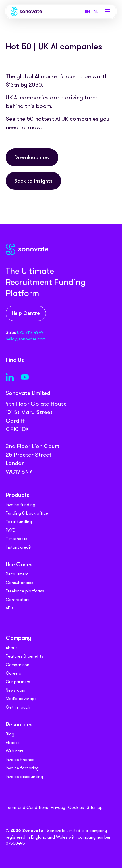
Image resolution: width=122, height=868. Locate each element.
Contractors (18, 600)
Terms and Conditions (27, 807)
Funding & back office (27, 513)
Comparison (17, 665)
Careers (13, 673)
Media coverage (21, 699)
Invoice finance (20, 760)
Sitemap (95, 807)
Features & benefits (24, 656)
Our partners (18, 682)
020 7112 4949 (30, 332)
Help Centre (26, 314)
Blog (10, 734)
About (11, 648)
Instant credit (19, 547)
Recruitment (17, 574)
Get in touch (18, 707)
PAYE (10, 530)
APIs (10, 608)
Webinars (15, 751)
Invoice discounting (24, 777)
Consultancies (19, 583)
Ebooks (13, 743)
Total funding (19, 522)
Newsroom (15, 690)
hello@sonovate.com (26, 339)
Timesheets (16, 539)
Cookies (76, 807)
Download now (32, 158)
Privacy (58, 807)
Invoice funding (20, 505)
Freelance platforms (25, 591)
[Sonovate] (26, 13)
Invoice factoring (22, 768)
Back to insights (33, 183)
